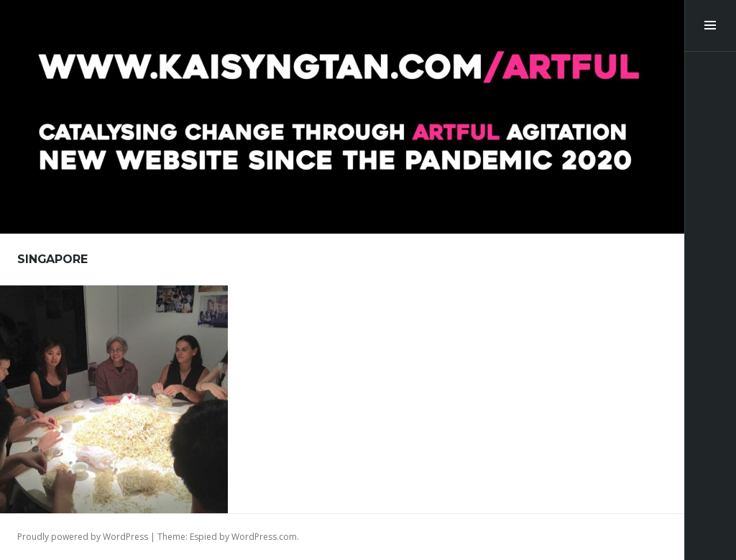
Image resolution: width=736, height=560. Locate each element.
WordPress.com (264, 537)
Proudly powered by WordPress (83, 537)
